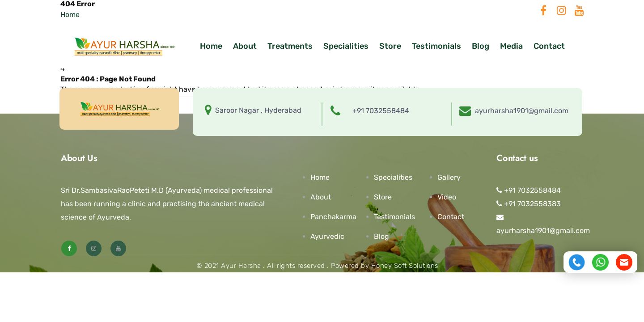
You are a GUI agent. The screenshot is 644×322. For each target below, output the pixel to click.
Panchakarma (333, 217)
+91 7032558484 (529, 190)
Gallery (449, 177)
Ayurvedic (327, 236)
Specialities (346, 46)
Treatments (290, 46)
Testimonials (436, 46)
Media (511, 46)
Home (211, 46)
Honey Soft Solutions (405, 266)
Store (390, 46)
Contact (549, 46)
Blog (481, 46)
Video (447, 197)
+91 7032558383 (529, 204)
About (245, 46)
